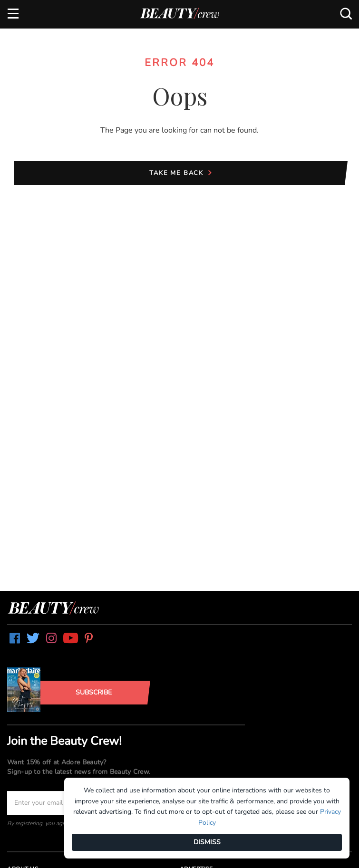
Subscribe (94, 692)
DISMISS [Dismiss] (207, 842)
